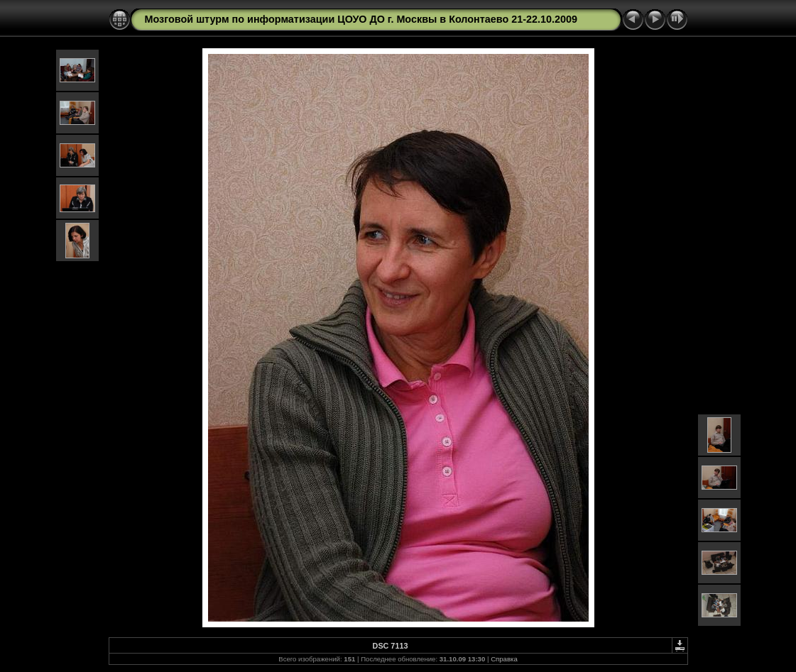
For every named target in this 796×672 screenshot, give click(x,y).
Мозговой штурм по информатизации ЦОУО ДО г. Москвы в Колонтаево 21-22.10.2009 (361, 19)
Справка (504, 659)
